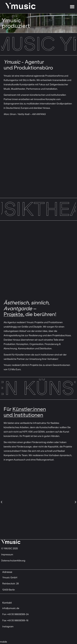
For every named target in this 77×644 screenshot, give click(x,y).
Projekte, (14, 314)
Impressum (7, 555)
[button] (72, 7)
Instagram (8, 627)
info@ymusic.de (11, 608)
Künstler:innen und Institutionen (25, 412)
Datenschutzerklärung (13, 561)
